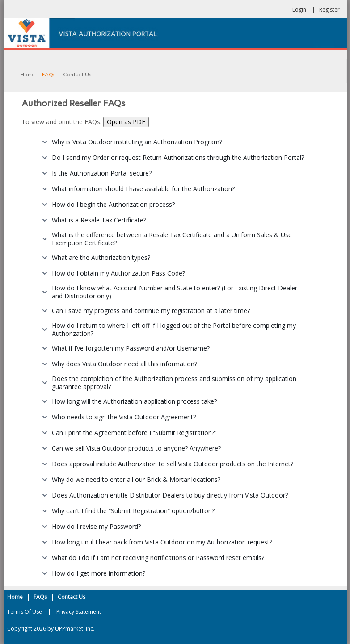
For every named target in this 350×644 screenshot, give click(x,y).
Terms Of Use (25, 612)
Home (15, 597)
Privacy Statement (79, 612)
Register (329, 10)
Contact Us (72, 597)
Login (299, 10)
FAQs (40, 597)
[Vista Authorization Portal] (175, 33)
